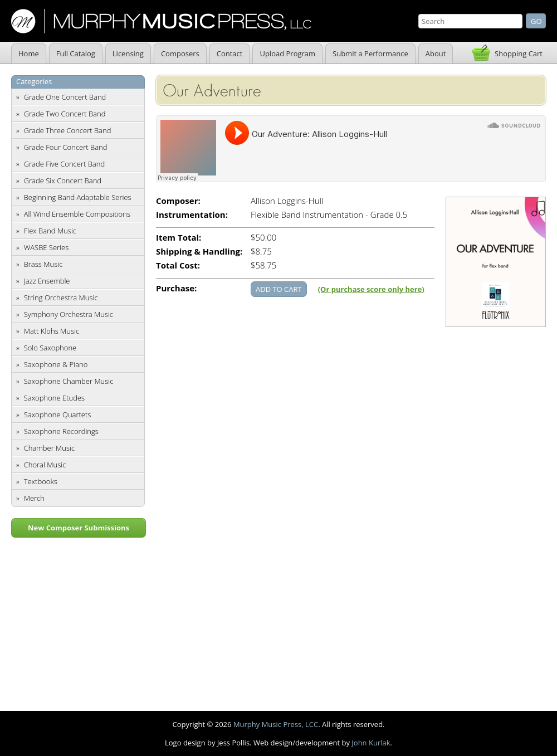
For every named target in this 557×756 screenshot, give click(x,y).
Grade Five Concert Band (64, 164)
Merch (34, 498)
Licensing (128, 53)
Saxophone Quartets (58, 414)
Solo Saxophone (50, 348)
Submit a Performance (370, 53)
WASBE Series (47, 247)
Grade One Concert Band (65, 97)
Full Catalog (76, 53)
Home (29, 53)
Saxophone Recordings (61, 431)
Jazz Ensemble (47, 281)
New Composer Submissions (79, 528)
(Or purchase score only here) (371, 289)
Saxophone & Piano (56, 364)
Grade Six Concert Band (63, 181)
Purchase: (176, 288)
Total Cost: (178, 265)
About (436, 53)
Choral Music (45, 465)
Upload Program (287, 53)
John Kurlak (371, 743)
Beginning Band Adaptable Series (78, 197)
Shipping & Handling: (199, 252)
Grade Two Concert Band (65, 114)
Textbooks (41, 481)
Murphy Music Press (161, 21)
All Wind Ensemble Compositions (77, 214)
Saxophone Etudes (54, 398)
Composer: (178, 201)
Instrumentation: (192, 215)
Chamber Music (50, 448)
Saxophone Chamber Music (69, 381)
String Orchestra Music (61, 297)
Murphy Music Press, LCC (276, 724)
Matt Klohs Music (52, 331)
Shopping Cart (519, 53)
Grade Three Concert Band (68, 130)
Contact (230, 53)
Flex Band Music (50, 231)
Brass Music (43, 264)
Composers (180, 53)
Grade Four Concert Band (66, 147)
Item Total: (179, 238)
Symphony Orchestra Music (69, 314)
